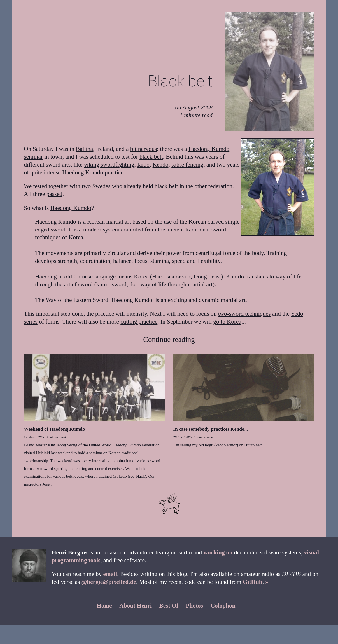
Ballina (85, 149)
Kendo (161, 165)
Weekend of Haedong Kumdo (54, 429)
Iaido (143, 165)
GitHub (253, 582)
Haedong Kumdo (71, 208)
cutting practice (139, 322)
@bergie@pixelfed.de (109, 582)
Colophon (223, 606)
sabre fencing (187, 165)
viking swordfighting (109, 165)
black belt (151, 157)
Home (104, 606)
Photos (194, 606)
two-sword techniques (244, 314)
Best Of (169, 606)
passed (54, 194)
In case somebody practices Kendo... (210, 429)
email (110, 574)
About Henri (136, 606)
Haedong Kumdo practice (93, 172)
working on (218, 552)
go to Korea (227, 322)
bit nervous (144, 149)
